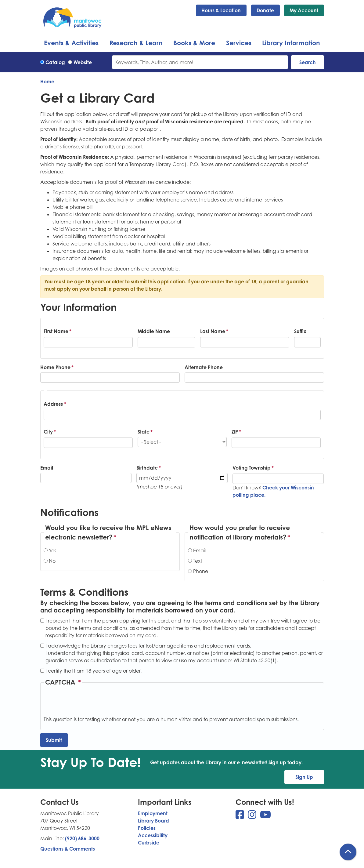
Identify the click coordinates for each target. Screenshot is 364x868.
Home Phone (55, 367)
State (144, 432)
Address (53, 404)
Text (198, 561)
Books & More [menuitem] (194, 43)
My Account (304, 10)
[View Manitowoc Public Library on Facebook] (240, 816)
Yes (52, 550)
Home (47, 82)
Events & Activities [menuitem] (71, 43)
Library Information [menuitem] (291, 43)
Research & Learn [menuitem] (136, 43)
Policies (147, 828)
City (48, 432)
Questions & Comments (68, 849)
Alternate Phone (204, 367)
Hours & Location (221, 10)
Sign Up (304, 777)
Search (308, 62)
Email (47, 468)
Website (83, 62)
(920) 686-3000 (82, 838)
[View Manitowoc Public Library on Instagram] (253, 816)
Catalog (55, 62)
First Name (56, 331)
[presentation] (90, 704)
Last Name (213, 331)
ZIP (235, 432)
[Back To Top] (348, 852)
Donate (265, 10)
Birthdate (147, 468)
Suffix (300, 331)
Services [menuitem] (239, 43)
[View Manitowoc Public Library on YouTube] (265, 816)
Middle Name (154, 331)
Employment (153, 813)
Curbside (149, 843)
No (52, 561)
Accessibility (153, 835)
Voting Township (252, 468)
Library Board (153, 821)
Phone (201, 571)
